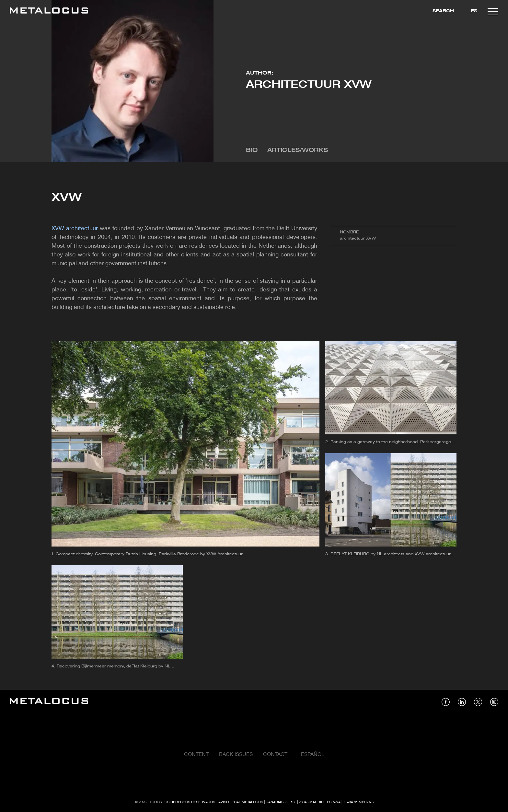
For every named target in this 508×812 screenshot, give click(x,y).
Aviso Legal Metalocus (241, 802)
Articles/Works (298, 151)
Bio (252, 151)
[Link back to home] (49, 12)
